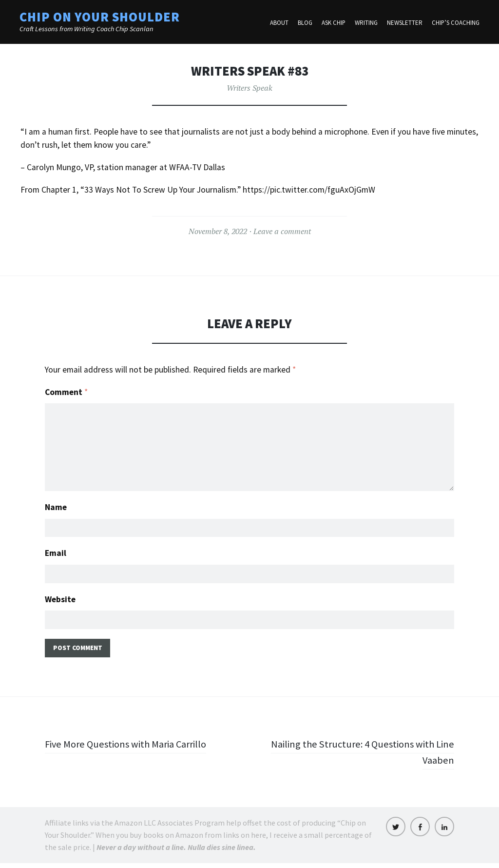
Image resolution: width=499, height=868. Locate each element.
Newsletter (405, 23)
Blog (305, 23)
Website (60, 601)
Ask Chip (334, 23)
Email (56, 553)
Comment (66, 392)
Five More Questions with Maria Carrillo (132, 749)
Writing (366, 23)
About (279, 23)
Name (56, 505)
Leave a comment (282, 231)
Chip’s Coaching (456, 23)
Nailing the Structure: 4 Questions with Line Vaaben (356, 757)
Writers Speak (249, 88)
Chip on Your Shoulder (100, 17)
